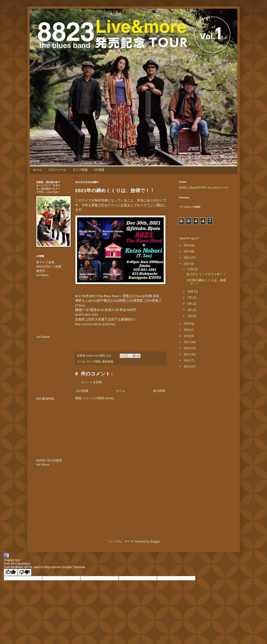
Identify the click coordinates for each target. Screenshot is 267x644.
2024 (187, 245)
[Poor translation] (24, 572)
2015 (187, 354)
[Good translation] (11, 572)
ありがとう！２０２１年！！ (206, 274)
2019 (187, 330)
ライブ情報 (80, 170)
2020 (187, 324)
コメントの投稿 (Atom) (98, 398)
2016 (187, 348)
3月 (190, 310)
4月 (190, 304)
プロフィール (57, 170)
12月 (191, 269)
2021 (187, 264)
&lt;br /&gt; (49, 493)
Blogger (155, 542)
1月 (190, 316)
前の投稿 (159, 391)
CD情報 (99, 170)
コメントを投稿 (91, 382)
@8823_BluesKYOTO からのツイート (204, 188)
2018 (187, 336)
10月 (191, 292)
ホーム (37, 170)
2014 (187, 360)
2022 (187, 257)
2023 (187, 251)
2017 (187, 342)
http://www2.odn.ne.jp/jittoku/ (95, 324)
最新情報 (108, 362)
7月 (190, 298)
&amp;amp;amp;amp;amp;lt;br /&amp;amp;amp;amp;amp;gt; (49, 303)
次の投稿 (82, 391)
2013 (187, 367)
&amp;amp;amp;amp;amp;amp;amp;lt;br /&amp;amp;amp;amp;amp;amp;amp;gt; (49, 427)
